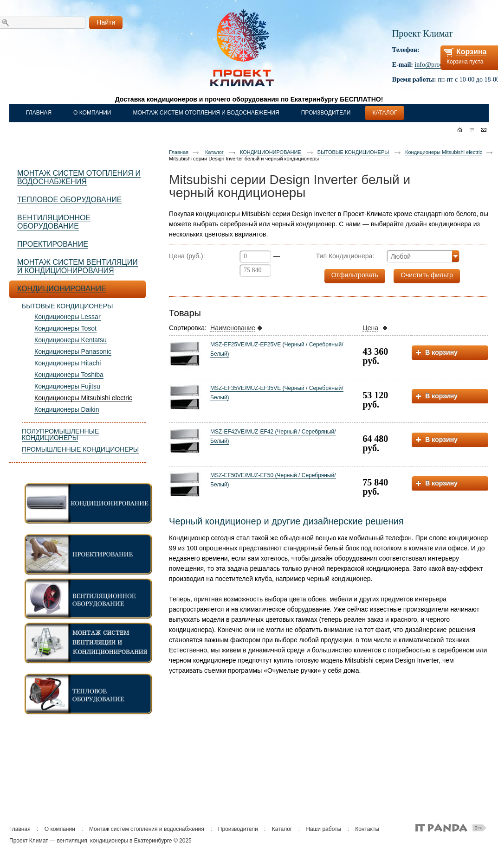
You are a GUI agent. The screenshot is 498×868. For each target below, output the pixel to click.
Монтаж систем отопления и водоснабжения (147, 829)
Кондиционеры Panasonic (73, 351)
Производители (238, 829)
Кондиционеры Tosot (65, 328)
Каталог (215, 152)
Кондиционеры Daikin (67, 409)
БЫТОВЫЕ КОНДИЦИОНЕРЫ (67, 306)
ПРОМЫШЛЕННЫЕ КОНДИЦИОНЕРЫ (80, 449)
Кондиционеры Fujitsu (67, 386)
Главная (179, 152)
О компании (60, 829)
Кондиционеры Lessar (68, 317)
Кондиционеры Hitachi (68, 363)
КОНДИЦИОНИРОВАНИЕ (271, 152)
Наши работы (323, 829)
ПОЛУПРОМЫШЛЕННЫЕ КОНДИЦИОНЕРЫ (60, 434)
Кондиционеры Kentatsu (71, 340)
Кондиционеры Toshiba (69, 375)
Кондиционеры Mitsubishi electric (83, 398)
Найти (106, 22)
